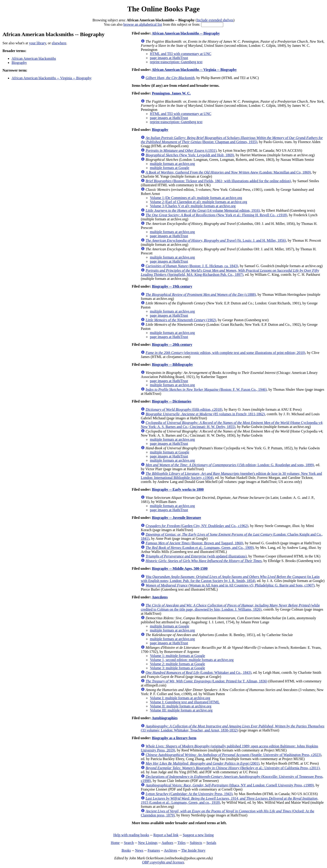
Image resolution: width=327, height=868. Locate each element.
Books (126, 850)
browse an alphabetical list (143, 24)
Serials (211, 843)
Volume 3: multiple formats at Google (177, 668)
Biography (19, 63)
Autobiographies (165, 718)
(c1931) (181, 150)
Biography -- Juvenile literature (176, 518)
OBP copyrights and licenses (163, 862)
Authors (167, 843)
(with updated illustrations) (196, 556)
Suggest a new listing (198, 835)
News (139, 850)
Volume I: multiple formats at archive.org (180, 698)
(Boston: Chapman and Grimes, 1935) (232, 140)
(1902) (181, 320)
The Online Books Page (163, 9)
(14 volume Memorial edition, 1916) (203, 210)
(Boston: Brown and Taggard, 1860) (194, 543)
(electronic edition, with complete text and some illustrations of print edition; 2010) (225, 353)
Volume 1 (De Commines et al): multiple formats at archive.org (196, 198)
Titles (181, 843)
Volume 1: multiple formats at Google (177, 656)
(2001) (202, 763)
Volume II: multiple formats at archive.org (181, 706)
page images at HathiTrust (169, 58)
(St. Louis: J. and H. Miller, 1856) (216, 240)
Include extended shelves (215, 20)
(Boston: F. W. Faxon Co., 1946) (206, 389)
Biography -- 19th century (172, 286)
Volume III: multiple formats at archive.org (181, 710)
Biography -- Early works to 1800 (178, 489)
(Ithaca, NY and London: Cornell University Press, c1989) (230, 785)
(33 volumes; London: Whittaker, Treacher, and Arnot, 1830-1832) (233, 728)
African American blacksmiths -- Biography (186, 33)
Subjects (196, 843)
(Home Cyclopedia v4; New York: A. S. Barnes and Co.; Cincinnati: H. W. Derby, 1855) (232, 425)
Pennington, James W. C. (171, 93)
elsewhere (59, 43)
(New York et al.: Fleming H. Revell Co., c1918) (216, 215)
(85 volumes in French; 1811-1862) (205, 414)
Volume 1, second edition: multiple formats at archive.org (192, 660)
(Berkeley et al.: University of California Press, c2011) (233, 768)
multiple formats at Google (170, 168)
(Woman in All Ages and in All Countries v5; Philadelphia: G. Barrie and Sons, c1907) (230, 585)
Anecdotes (160, 597)
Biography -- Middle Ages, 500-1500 (180, 568)
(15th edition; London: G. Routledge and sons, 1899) (230, 465)
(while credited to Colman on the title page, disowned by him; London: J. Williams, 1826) (230, 607)
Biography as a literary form (174, 738)
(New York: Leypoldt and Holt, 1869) (190, 155)
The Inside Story (193, 850)
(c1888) (201, 295)
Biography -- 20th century (172, 344)
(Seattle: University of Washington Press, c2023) (233, 755)
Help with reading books (131, 835)
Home (115, 843)
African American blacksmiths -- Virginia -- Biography (52, 78)
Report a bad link (166, 835)
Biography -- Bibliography (172, 364)
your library (38, 43)
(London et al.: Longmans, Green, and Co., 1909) (200, 548)
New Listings (148, 843)
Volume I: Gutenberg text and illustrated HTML (185, 702)
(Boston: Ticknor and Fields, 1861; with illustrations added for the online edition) (218, 181)
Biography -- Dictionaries (172, 401)
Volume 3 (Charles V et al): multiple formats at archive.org (193, 206)
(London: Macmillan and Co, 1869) (228, 172)
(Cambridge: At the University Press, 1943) (189, 794)
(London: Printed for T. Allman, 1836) (206, 681)
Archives (171, 850)
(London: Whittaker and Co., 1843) (198, 673)
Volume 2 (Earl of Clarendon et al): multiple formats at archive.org (198, 202)
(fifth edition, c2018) (184, 409)
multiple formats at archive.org (172, 164)
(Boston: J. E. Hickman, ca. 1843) (192, 266)
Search (129, 843)
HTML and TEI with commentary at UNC (181, 54)
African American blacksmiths (34, 58)
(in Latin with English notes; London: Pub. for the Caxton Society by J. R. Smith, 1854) (230, 579)
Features (154, 850)
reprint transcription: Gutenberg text (176, 62)
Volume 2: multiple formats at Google (177, 664)
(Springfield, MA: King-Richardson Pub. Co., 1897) (230, 272)
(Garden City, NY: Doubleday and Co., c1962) (197, 526)
